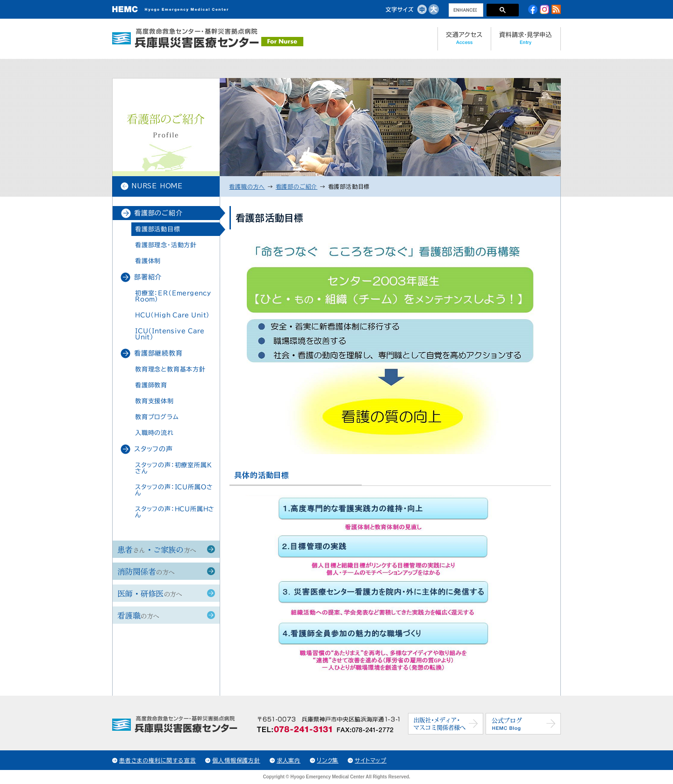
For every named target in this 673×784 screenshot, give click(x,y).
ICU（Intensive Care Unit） (170, 334)
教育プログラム (157, 417)
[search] (465, 10)
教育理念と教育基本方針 (170, 369)
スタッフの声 (154, 449)
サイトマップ (371, 760)
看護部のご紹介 (158, 213)
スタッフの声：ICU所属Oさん (174, 490)
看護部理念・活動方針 (166, 245)
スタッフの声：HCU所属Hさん (175, 512)
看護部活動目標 (158, 229)
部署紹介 (148, 277)
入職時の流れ (154, 433)
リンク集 (328, 760)
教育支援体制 (154, 401)
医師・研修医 (150, 593)
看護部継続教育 (158, 353)
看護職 (138, 615)
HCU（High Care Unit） (172, 315)
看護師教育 (151, 385)
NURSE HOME (157, 186)
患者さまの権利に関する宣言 (158, 760)
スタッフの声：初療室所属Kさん (173, 468)
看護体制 (148, 261)
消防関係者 (146, 571)
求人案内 (289, 760)
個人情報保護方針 (236, 760)
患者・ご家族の (157, 549)
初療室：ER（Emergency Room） (173, 296)
